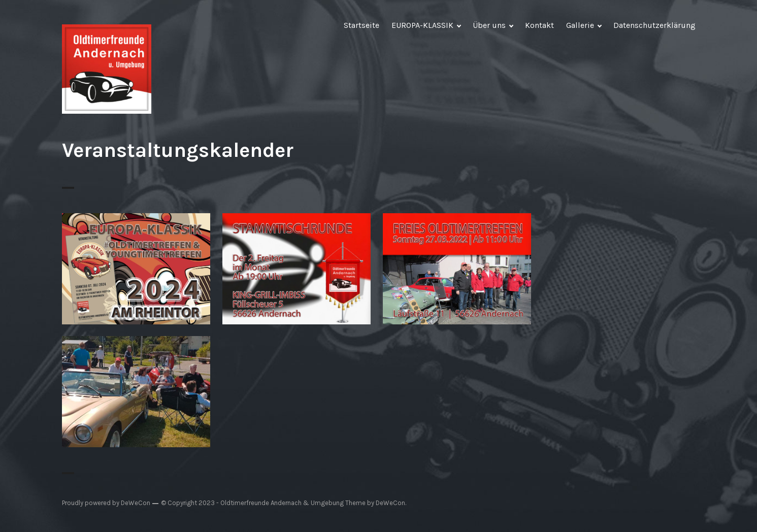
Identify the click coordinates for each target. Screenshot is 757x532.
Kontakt (539, 25)
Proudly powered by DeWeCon (106, 503)
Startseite (361, 25)
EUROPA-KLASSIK (422, 25)
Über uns (489, 25)
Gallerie (580, 25)
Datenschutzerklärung (654, 25)
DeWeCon (390, 503)
